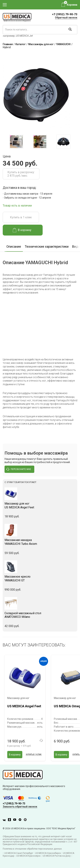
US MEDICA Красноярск (28, 856)
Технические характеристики (47, 246)
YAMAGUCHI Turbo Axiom (40, 542)
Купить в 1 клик (21, 217)
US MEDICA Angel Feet (40, 505)
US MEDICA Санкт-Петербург (19, 853)
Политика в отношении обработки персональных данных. (32, 849)
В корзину (22, 230)
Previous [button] (5, 142)
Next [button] (75, 142)
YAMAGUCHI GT (40, 578)
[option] (16, 142)
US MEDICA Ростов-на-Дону (57, 856)
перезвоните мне (19, 469)
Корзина (72, 5)
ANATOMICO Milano (40, 615)
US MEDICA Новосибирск (48, 853)
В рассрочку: (19, 746)
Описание (14, 246)
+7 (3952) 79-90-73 (65, 14)
